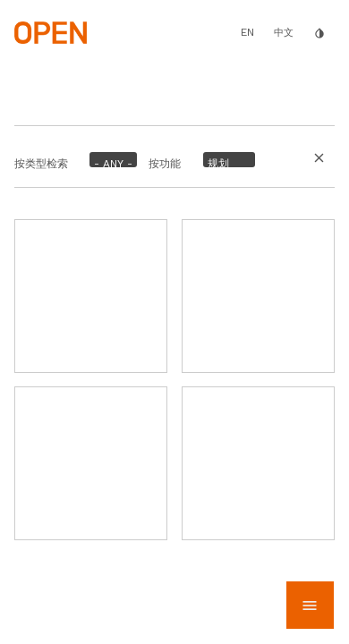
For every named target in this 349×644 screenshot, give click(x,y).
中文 (284, 33)
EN (247, 32)
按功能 (165, 164)
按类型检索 (41, 164)
